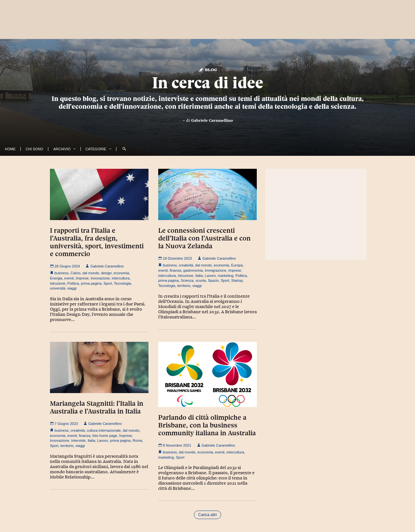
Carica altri (207, 515)
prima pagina (91, 283)
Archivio (62, 149)
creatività (186, 265)
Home (10, 149)
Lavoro (210, 276)
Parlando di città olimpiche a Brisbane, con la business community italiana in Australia (207, 425)
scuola (201, 280)
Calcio (76, 273)
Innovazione (100, 278)
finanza (175, 270)
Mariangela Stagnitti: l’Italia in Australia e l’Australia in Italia (97, 407)
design (106, 273)
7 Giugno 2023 (64, 424)
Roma (137, 440)
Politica (73, 283)
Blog (208, 69)
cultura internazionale (104, 430)
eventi (69, 278)
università (58, 288)
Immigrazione (216, 270)
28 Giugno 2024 (65, 266)
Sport (108, 283)
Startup (237, 280)
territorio (184, 286)
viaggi (72, 288)
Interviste (78, 440)
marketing (226, 276)
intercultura (121, 278)
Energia (56, 278)
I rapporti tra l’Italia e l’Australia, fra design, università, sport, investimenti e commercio (97, 242)
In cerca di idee (208, 83)
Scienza (187, 280)
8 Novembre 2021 (175, 445)
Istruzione (58, 283)
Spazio (213, 280)
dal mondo (91, 273)
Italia (199, 276)
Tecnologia (122, 283)
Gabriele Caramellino (212, 120)
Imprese (82, 278)
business (61, 273)
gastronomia (193, 270)
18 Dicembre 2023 (175, 258)
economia (121, 273)
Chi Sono (34, 149)
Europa (237, 265)
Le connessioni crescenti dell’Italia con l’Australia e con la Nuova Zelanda (204, 238)
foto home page (105, 436)
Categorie (96, 149)
